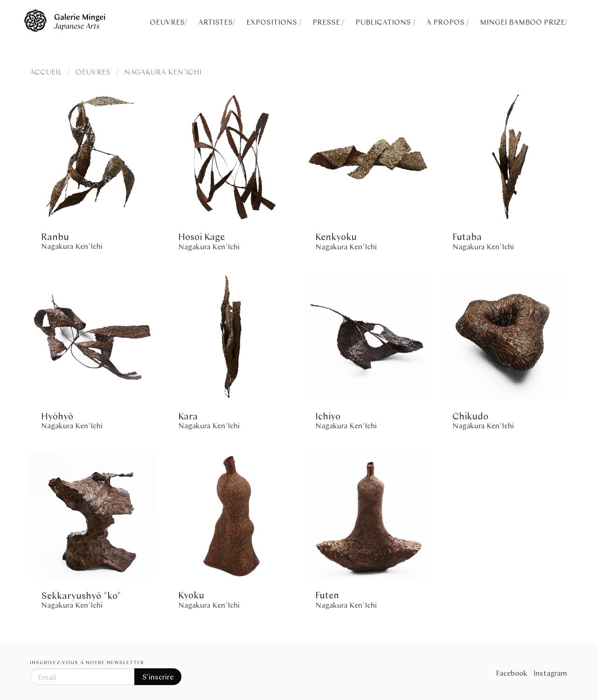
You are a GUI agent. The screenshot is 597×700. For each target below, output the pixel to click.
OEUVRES (93, 72)
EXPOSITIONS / (274, 22)
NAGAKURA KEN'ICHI (163, 72)
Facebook (512, 673)
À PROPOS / (448, 22)
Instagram (550, 673)
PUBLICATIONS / (385, 22)
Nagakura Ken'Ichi (72, 246)
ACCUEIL (46, 72)
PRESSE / (328, 22)
